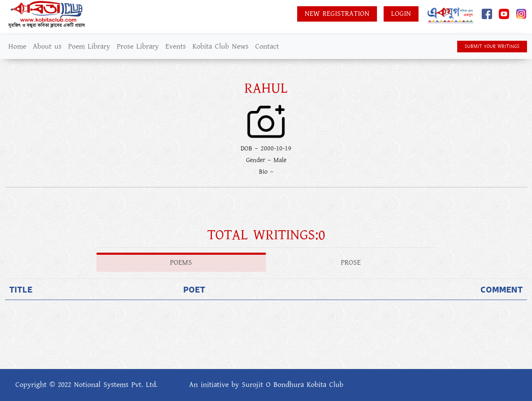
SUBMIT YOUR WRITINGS (492, 46)
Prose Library (138, 47)
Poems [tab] (181, 263)
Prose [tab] (351, 263)
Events (176, 47)
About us (47, 47)
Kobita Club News (220, 47)
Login (401, 14)
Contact (267, 47)
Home (17, 47)
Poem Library (89, 47)
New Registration (337, 14)
